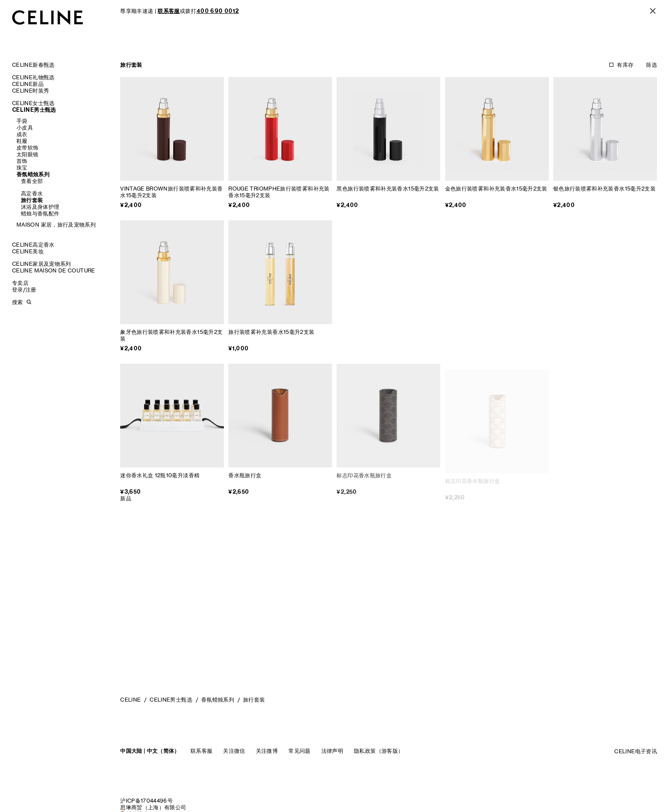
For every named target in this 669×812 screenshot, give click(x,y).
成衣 (22, 134)
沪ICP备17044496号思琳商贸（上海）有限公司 (153, 804)
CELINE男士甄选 (34, 110)
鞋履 (22, 141)
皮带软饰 (27, 148)
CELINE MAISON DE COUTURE (54, 270)
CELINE (130, 700)
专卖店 (20, 283)
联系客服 (201, 751)
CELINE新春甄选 (33, 65)
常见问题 (299, 751)
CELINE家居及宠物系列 (42, 264)
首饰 (22, 161)
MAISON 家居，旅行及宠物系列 (56, 225)
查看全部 (32, 181)
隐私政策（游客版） (379, 751)
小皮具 (25, 128)
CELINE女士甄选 (33, 103)
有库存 (625, 65)
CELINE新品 (28, 84)
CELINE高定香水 (33, 245)
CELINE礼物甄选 (33, 77)
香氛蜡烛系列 (33, 174)
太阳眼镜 (27, 154)
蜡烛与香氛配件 (40, 213)
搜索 (17, 302)
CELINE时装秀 (30, 91)
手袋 (22, 121)
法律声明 (332, 751)
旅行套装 (32, 200)
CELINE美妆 (28, 251)
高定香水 (32, 193)
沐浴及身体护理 (40, 207)
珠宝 (22, 168)
